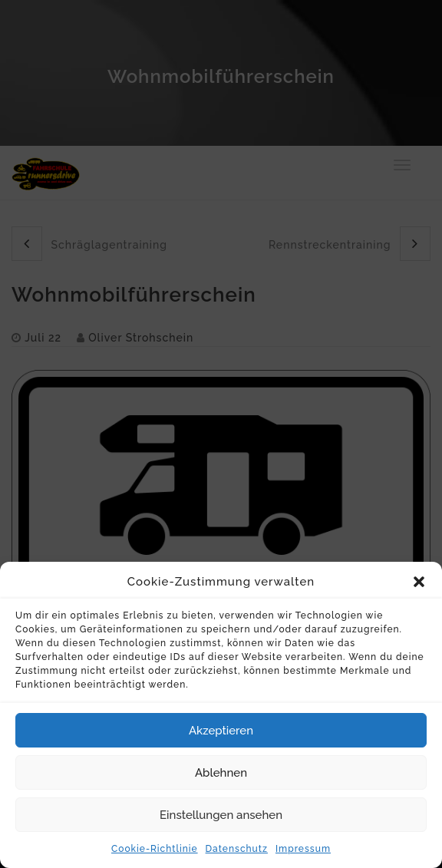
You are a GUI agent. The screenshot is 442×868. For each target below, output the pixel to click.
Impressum (303, 857)
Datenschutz (237, 857)
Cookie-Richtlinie (155, 857)
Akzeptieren (221, 739)
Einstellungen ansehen (221, 823)
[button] (419, 591)
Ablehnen (221, 781)
